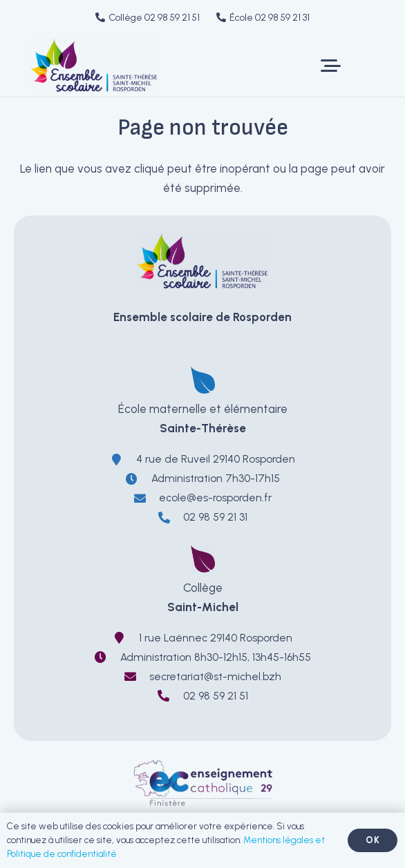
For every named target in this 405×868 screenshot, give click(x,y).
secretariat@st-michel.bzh (215, 676)
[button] (331, 66)
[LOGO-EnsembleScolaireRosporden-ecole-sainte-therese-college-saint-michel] (94, 66)
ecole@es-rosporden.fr (215, 498)
